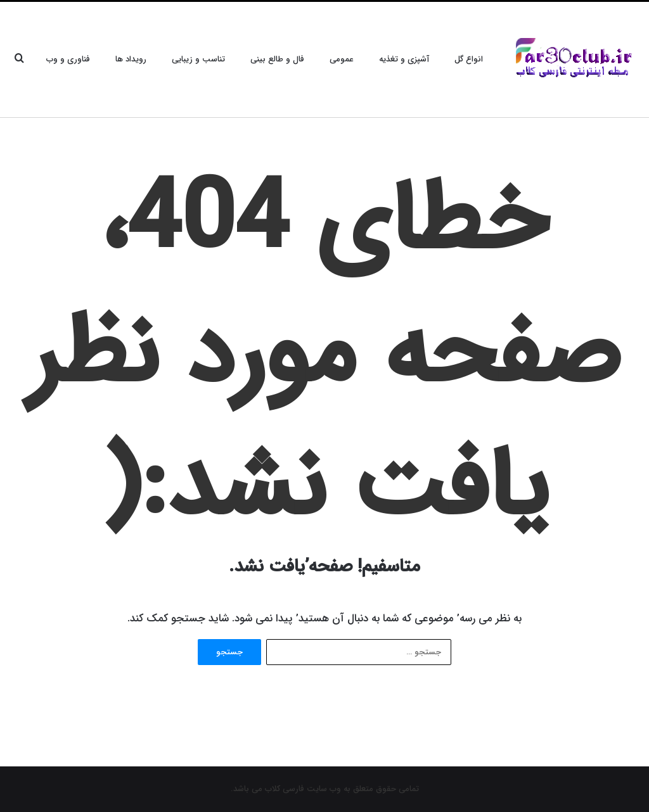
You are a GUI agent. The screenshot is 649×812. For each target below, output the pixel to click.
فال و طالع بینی (277, 59)
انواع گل (469, 59)
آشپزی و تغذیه (404, 59)
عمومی (342, 59)
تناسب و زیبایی (198, 59)
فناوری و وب (68, 59)
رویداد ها (131, 59)
